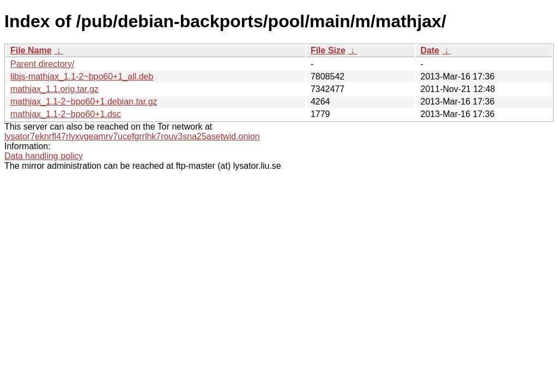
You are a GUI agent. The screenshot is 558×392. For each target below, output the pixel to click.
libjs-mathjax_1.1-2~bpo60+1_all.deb (82, 76)
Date (430, 50)
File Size (328, 50)
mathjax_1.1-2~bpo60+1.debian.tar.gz (84, 102)
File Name (31, 50)
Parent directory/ (42, 64)
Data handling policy (44, 156)
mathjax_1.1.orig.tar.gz (54, 89)
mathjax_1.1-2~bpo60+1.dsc (66, 114)
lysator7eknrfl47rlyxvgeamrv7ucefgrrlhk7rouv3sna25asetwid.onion (132, 136)
